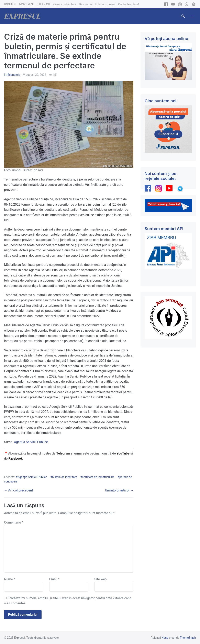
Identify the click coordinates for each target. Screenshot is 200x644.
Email (54, 579)
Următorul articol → (119, 490)
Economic (14, 75)
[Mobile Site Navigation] (192, 16)
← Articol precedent (19, 490)
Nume (10, 579)
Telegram (63, 453)
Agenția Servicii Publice (31, 442)
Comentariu (14, 522)
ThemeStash (188, 638)
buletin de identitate (65, 477)
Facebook (16, 458)
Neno (165, 638)
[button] (183, 16)
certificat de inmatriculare (98, 477)
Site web (101, 579)
